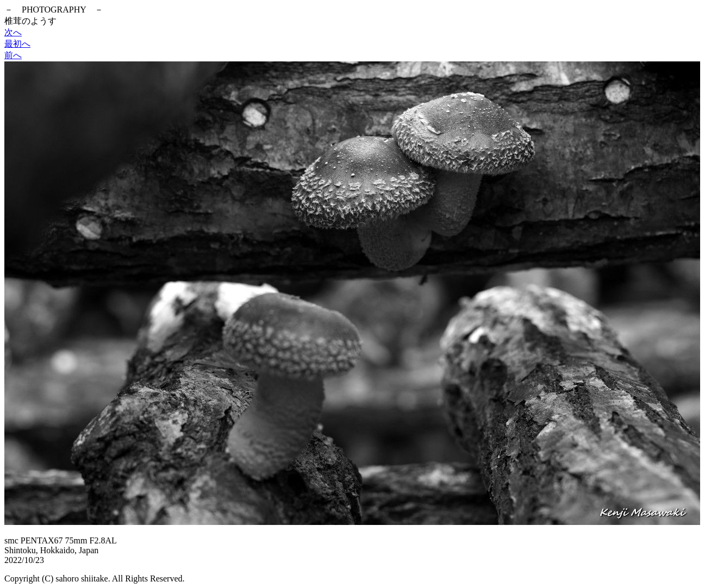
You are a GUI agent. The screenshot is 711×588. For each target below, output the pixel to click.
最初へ (17, 44)
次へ (13, 32)
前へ (13, 55)
